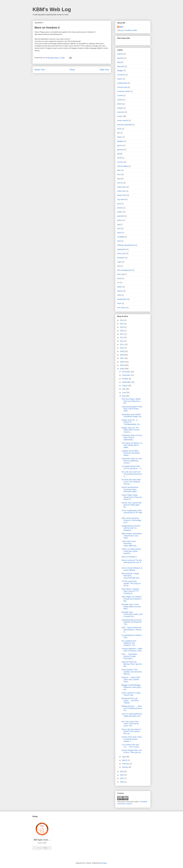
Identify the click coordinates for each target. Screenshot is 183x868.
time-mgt (121, 274)
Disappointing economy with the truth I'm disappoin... (131, 528)
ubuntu (120, 291)
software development (126, 245)
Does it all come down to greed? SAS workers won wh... (131, 731)
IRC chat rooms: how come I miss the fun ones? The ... (130, 724)
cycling (120, 100)
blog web (121, 66)
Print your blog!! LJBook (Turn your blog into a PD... (131, 401)
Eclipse (120, 108)
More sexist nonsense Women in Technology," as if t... (132, 520)
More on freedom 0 (129, 557)
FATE (119, 129)
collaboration (122, 83)
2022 (122, 327)
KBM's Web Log (52, 9)
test (119, 266)
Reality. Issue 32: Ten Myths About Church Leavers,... (131, 430)
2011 (122, 344)
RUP (119, 229)
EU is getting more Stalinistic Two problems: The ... (129, 643)
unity (119, 295)
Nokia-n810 (122, 195)
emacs (120, 116)
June (124, 392)
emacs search (123, 120)
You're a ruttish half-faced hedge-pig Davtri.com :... (132, 716)
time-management (124, 270)
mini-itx (120, 183)
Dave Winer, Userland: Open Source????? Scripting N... (131, 591)
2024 (122, 320)
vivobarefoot (122, 299)
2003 (122, 772)
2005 (122, 365)
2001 (122, 778)
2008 (122, 355)
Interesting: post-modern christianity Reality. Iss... (132, 415)
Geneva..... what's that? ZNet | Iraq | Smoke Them (131, 679)
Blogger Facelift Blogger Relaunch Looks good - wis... (132, 687)
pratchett (121, 216)
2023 (122, 324)
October (125, 379)
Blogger (104, 863)
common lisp (122, 87)
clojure (120, 79)
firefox (120, 137)
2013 (122, 337)
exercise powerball (125, 125)
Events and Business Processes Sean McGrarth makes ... (130, 489)
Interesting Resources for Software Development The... (132, 622)
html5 (119, 158)
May (124, 396)
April (124, 757)
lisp (119, 179)
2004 (122, 369)
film (119, 133)
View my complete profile (127, 30)
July (124, 389)
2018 (122, 331)
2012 (122, 341)
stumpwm (121, 258)
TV (118, 283)
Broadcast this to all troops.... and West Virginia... (130, 701)
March (125, 760)
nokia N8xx (122, 187)
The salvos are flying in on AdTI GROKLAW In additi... (132, 445)
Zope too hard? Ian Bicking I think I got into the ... (132, 664)
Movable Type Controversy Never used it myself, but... (132, 614)
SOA (119, 241)
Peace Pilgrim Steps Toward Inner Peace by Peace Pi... (132, 497)
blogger (120, 70)
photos (120, 208)
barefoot (120, 58)
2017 (122, 334)
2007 (122, 358)
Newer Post (40, 70)
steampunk (121, 249)
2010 (122, 348)
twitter (120, 287)
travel (119, 278)
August (125, 386)
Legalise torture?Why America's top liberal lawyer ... (131, 453)
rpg (118, 224)
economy (121, 112)
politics (120, 212)
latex (119, 170)
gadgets (120, 141)
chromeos (121, 75)
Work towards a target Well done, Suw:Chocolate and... (131, 576)
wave (119, 303)
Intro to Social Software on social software (132, 569)
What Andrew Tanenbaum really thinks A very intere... (132, 536)
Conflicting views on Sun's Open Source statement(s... (132, 437)
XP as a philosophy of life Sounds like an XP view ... (132, 513)
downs (120, 104)
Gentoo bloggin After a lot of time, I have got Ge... (132, 751)
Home (72, 70)
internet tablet (123, 166)
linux (119, 174)
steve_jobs (121, 253)
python (120, 220)
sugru (119, 262)
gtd (118, 154)
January (125, 767)
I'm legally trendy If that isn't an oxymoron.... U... (132, 467)
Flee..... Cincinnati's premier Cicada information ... (129, 656)
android (120, 54)
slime (119, 233)
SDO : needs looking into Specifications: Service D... (132, 630)
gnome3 (120, 150)
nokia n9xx (121, 191)
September (127, 382)
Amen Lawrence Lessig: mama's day (131, 694)
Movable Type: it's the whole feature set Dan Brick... (131, 607)
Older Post (104, 70)
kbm (122, 27)
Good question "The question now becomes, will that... (132, 672)
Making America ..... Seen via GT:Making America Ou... (132, 708)
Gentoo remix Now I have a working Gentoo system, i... (132, 739)
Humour (120, 162)
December (126, 372)
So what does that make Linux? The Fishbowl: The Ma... (131, 482)
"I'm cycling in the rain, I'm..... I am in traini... (131, 746)
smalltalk (121, 237)
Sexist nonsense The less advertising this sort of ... (132, 562)
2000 (122, 782)
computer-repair (123, 91)
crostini (120, 95)
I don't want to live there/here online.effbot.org (129, 543)
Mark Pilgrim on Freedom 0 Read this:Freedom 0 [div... (132, 599)
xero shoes (121, 308)
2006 (122, 362)
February (126, 764)
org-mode (121, 199)
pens (119, 204)
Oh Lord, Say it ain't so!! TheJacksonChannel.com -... (132, 474)
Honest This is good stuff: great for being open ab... (132, 505)
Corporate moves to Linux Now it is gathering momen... (132, 461)
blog (119, 62)
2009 (122, 351)
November (126, 375)
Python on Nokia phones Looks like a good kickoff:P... (131, 551)
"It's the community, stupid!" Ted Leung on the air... (131, 583)
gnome (120, 145)
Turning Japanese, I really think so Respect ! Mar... (132, 650)
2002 (122, 775)
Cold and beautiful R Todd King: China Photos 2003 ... (132, 409)
